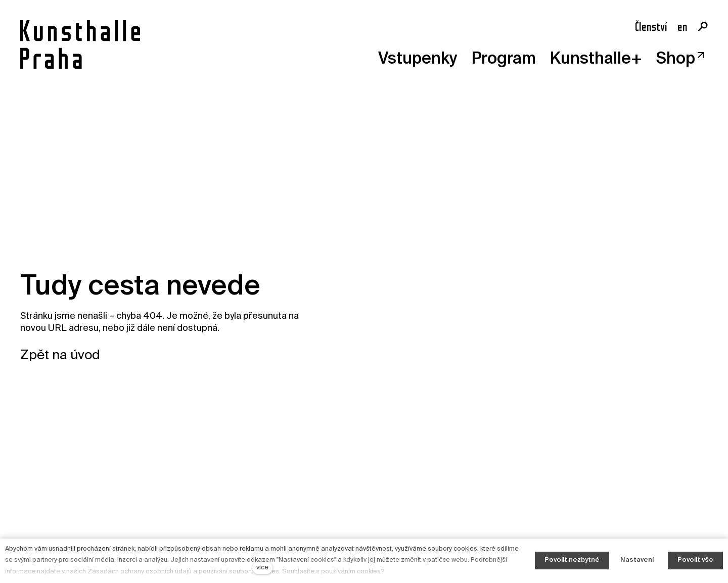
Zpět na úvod (60, 356)
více (262, 568)
